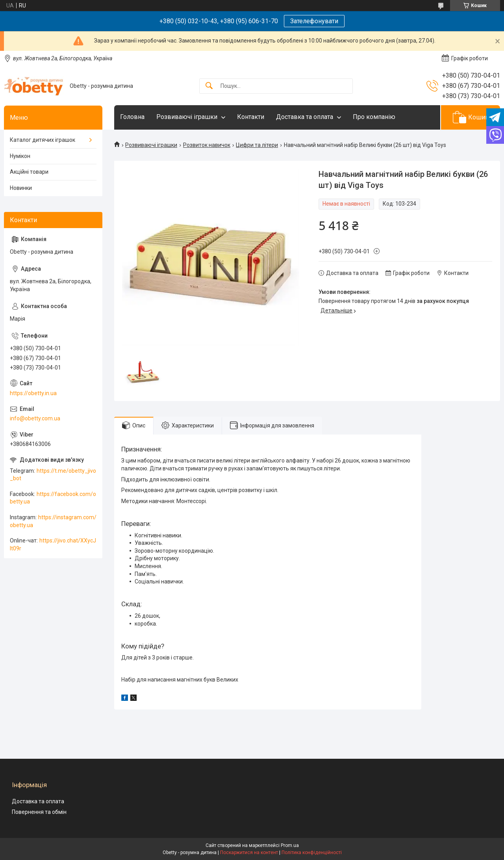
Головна (132, 117)
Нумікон (20, 156)
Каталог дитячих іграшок (43, 140)
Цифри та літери (257, 145)
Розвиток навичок (207, 145)
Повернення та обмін (39, 812)
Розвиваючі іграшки (187, 117)
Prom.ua (290, 845)
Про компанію (374, 117)
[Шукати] (209, 86)
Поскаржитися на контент (249, 853)
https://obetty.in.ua (33, 393)
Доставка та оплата (305, 117)
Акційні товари (29, 172)
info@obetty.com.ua (35, 418)
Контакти (251, 117)
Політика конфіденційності (312, 853)
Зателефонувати (314, 21)
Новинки (21, 188)
